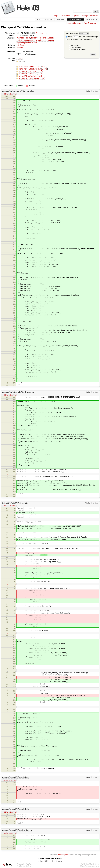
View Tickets (92, 19)
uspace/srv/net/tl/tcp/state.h (15, 809)
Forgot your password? (89, 16)
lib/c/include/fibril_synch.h (30, 69)
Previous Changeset (74, 23)
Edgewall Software (26, 866)
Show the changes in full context (79, 39)
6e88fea (20, 47)
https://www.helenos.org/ (90, 866)
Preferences (65, 16)
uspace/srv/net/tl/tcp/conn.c (15, 503)
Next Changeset (90, 23)
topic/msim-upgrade (46, 40)
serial (28, 38)
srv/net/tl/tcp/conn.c (28, 71)
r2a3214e (13, 94)
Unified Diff (43, 861)
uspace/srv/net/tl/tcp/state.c (15, 777)
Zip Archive (57, 861)
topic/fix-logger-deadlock (27, 40)
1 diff (44, 66)
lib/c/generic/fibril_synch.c (30, 66)
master (22, 38)
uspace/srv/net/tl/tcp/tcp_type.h (17, 830)
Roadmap (61, 19)
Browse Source (75, 19)
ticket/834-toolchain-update (42, 38)
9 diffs (40, 71)
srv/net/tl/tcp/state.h (28, 76)
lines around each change (85, 37)
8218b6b (20, 45)
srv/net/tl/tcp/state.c (28, 74)
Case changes (76, 48)
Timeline (49, 19)
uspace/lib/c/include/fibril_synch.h (18, 392)
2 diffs (45, 69)
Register (76, 16)
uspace (19, 58)
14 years (40, 33)
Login (56, 16)
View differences (72, 34)
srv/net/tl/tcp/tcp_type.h (29, 78)
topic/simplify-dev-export (27, 43)
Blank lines (75, 46)
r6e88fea (5, 94)
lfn (18, 38)
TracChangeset (63, 855)
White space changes (78, 50)
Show (69, 37)
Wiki (39, 19)
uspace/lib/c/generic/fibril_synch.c (18, 91)
